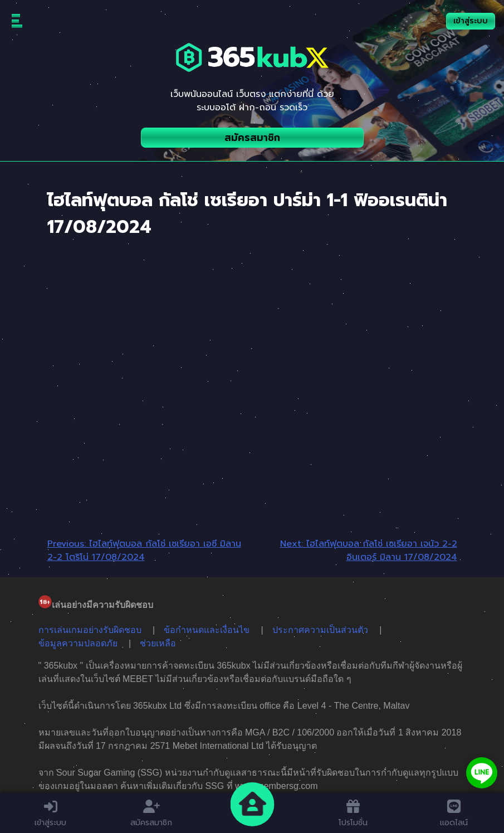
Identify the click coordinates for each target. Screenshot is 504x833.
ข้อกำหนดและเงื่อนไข (207, 630)
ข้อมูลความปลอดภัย (78, 643)
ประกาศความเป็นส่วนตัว (320, 630)
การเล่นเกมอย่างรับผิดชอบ (90, 630)
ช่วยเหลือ (158, 643)
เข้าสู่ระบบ (471, 21)
